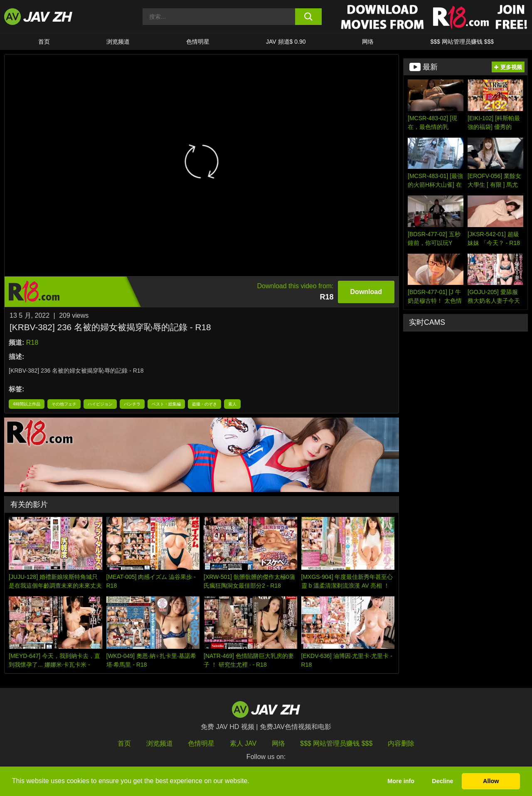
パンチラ (132, 404)
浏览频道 (118, 42)
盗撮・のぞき (204, 404)
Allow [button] (491, 781)
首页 (44, 42)
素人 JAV (243, 743)
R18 (32, 342)
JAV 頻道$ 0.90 (286, 42)
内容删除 (401, 743)
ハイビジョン (100, 404)
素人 (232, 404)
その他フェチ (64, 404)
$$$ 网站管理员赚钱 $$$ (462, 42)
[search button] (309, 17)
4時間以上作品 (27, 404)
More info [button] (401, 781)
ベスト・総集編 (166, 404)
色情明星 (198, 42)
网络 (368, 42)
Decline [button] (442, 781)
